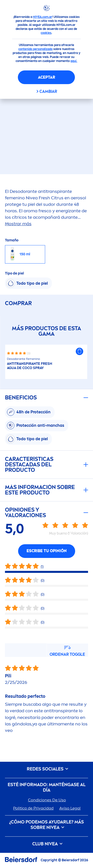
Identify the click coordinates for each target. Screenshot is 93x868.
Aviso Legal (70, 808)
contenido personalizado (35, 49)
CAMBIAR (48, 91)
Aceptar (46, 77)
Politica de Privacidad (33, 808)
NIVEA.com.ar (43, 17)
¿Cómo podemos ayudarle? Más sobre (46, 825)
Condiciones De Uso (47, 800)
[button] (79, 351)
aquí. (74, 61)
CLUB (46, 844)
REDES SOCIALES (47, 769)
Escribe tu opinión (47, 551)
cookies (46, 33)
